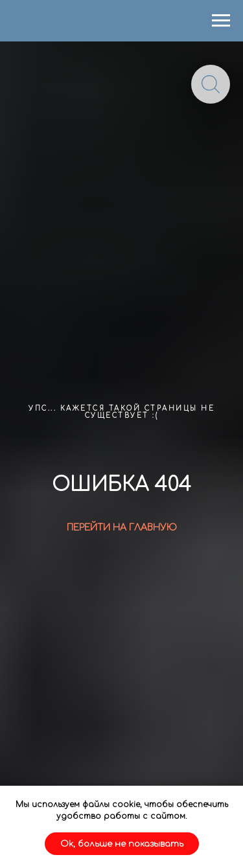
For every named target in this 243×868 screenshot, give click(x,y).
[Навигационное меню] (221, 21)
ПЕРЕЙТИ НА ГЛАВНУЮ (122, 528)
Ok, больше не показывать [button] (122, 844)
